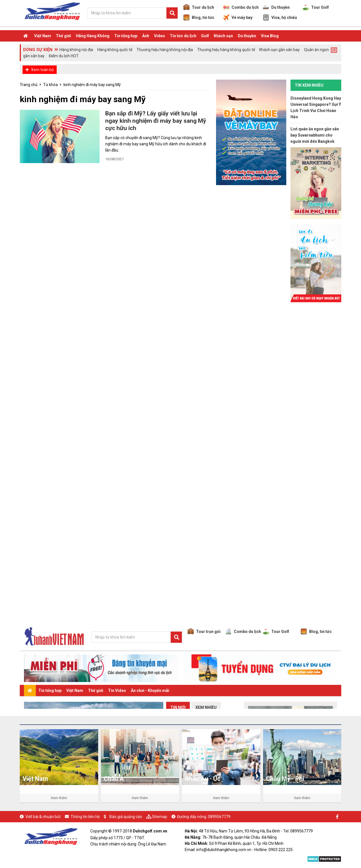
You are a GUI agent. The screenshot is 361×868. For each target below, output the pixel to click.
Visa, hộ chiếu (280, 17)
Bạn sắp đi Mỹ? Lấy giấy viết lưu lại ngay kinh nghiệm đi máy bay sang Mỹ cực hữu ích (156, 121)
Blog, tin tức (199, 17)
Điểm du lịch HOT (64, 56)
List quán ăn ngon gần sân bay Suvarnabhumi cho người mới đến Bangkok (315, 135)
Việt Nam (43, 36)
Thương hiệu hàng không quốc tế (226, 50)
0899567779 (219, 817)
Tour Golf (316, 7)
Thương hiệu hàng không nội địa (165, 50)
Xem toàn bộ (42, 70)
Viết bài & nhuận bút (43, 817)
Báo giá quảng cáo (126, 817)
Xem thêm (59, 798)
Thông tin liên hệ (85, 817)
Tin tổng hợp (126, 36)
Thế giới (63, 36)
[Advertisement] (316, 393)
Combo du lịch (241, 7)
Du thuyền (276, 7)
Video (159, 36)
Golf (205, 36)
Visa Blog (270, 36)
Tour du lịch (199, 7)
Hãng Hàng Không (93, 36)
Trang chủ (29, 85)
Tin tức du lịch (183, 36)
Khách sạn (223, 36)
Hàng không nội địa (76, 50)
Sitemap (160, 817)
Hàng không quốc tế (115, 50)
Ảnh (146, 36)
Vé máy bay (238, 17)
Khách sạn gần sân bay (279, 50)
